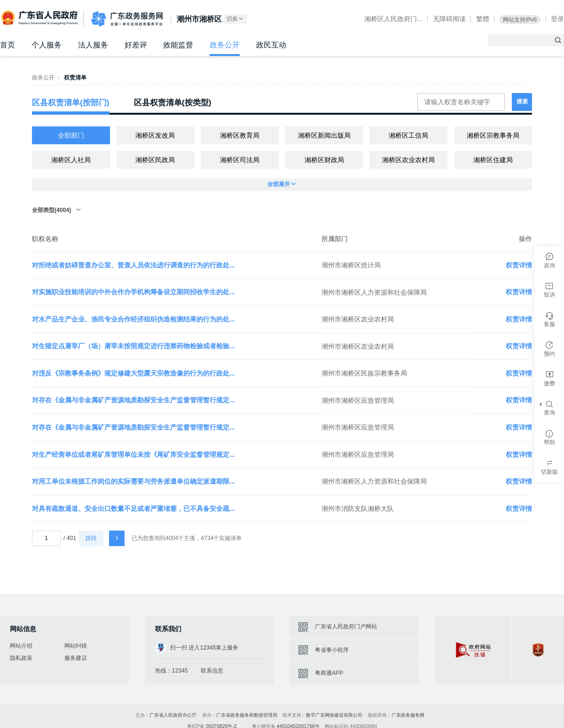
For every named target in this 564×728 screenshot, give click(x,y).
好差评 (136, 45)
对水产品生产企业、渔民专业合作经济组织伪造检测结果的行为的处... (133, 319)
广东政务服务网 (127, 19)
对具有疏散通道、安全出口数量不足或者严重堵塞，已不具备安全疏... (133, 509)
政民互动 (271, 45)
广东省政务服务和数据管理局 (247, 715)
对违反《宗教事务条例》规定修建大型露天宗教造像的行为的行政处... (133, 373)
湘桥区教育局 (240, 135)
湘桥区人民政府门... (393, 19)
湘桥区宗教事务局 (493, 135)
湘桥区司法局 (240, 160)
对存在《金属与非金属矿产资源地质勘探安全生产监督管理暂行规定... (133, 400)
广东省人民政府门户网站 (346, 626)
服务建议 (76, 658)
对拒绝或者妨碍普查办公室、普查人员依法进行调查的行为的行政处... (133, 265)
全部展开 (282, 184)
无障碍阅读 (449, 19)
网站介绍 (21, 646)
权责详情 (519, 265)
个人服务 (47, 45)
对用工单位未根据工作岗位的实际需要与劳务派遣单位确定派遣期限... (133, 481)
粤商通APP (329, 673)
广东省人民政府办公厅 (173, 715)
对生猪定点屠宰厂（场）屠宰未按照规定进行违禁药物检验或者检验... (133, 346)
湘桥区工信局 (408, 135)
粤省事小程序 (332, 650)
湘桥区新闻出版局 (324, 135)
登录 (557, 19)
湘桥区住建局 (493, 160)
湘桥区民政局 (155, 160)
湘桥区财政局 (324, 160)
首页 (8, 45)
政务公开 (225, 45)
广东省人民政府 (40, 18)
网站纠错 (76, 646)
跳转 (91, 538)
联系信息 (212, 671)
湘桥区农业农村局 (408, 160)
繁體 (483, 19)
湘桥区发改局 (155, 135)
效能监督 (178, 45)
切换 (235, 19)
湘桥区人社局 (71, 160)
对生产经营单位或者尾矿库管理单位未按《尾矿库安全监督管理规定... (133, 454)
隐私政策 (21, 658)
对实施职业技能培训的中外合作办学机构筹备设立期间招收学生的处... (133, 292)
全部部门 (71, 135)
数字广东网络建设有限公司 (334, 715)
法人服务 (93, 45)
